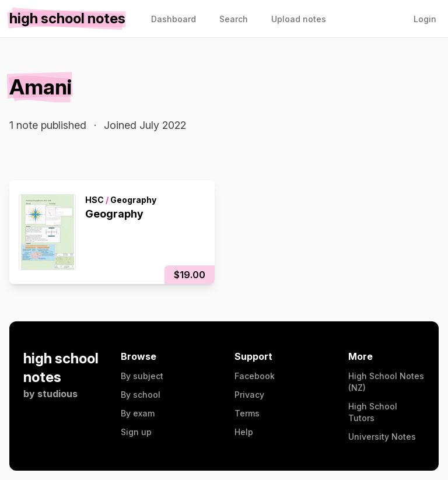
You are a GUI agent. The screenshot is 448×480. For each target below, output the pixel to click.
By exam (138, 413)
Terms (247, 413)
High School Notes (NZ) (386, 382)
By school (141, 395)
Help (244, 432)
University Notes (382, 437)
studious (57, 394)
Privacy (249, 395)
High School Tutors (373, 412)
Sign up (136, 432)
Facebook (255, 376)
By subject (142, 376)
